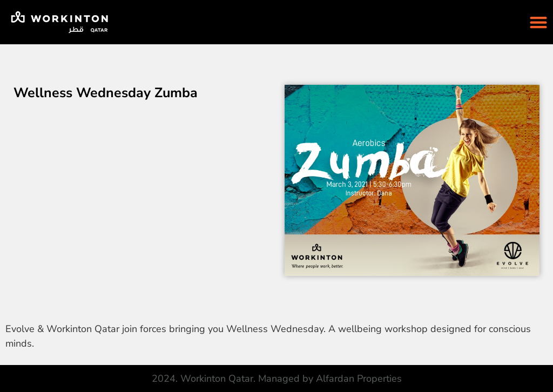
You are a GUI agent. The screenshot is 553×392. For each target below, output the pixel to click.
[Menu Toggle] (538, 22)
